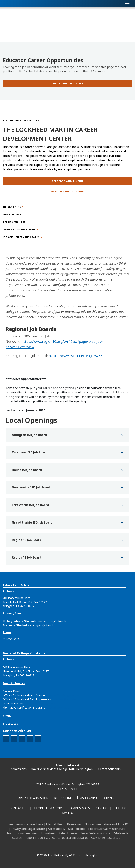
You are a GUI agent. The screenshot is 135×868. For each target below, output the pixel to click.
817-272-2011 (67, 789)
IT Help (120, 808)
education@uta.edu (33, 691)
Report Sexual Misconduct (106, 829)
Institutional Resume (22, 833)
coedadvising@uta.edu (52, 621)
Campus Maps (79, 808)
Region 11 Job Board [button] (27, 557)
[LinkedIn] (46, 847)
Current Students (109, 769)
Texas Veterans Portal (96, 833)
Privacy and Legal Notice (28, 829)
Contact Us (19, 808)
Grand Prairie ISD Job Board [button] (32, 522)
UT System (47, 833)
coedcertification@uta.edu (62, 695)
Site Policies (77, 829)
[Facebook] (38, 847)
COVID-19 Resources (106, 838)
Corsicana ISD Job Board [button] (30, 452)
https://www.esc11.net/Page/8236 (76, 356)
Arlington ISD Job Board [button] (29, 435)
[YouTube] (70, 847)
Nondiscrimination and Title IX (106, 824)
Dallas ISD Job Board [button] (27, 470)
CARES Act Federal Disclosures (67, 838)
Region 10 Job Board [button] (27, 540)
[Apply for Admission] (33, 798)
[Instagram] (54, 847)
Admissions (19, 769)
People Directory (48, 808)
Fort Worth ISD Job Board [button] (30, 505)
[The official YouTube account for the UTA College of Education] (38, 739)
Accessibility (57, 829)
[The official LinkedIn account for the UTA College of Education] (6, 739)
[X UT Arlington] (62, 847)
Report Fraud (34, 838)
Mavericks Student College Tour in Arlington (62, 769)
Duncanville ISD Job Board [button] (31, 487)
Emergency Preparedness (25, 824)
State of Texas (67, 833)
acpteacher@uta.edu (58, 707)
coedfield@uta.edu (64, 699)
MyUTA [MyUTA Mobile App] (67, 813)
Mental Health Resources (64, 824)
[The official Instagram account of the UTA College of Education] (22, 739)
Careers (102, 808)
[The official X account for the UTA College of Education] (30, 739)
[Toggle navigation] (127, 4)
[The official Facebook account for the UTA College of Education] (14, 739)
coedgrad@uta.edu (42, 625)
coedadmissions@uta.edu (42, 703)
